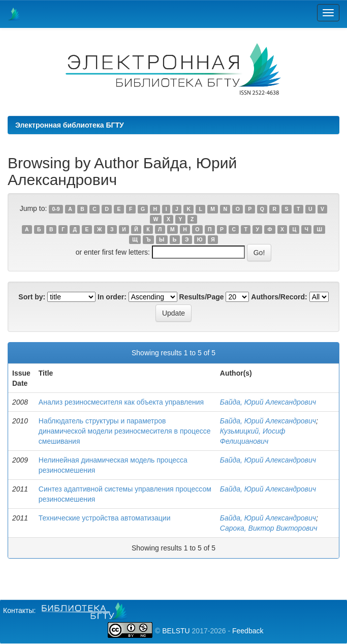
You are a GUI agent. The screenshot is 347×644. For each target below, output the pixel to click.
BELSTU (176, 631)
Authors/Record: (279, 297)
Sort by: (32, 297)
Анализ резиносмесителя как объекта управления (121, 402)
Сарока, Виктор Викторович (269, 528)
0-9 (56, 209)
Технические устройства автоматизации (105, 518)
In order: (112, 297)
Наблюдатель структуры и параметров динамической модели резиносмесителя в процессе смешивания (125, 431)
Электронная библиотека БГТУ (70, 125)
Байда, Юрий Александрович (268, 402)
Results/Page (202, 297)
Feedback (248, 631)
